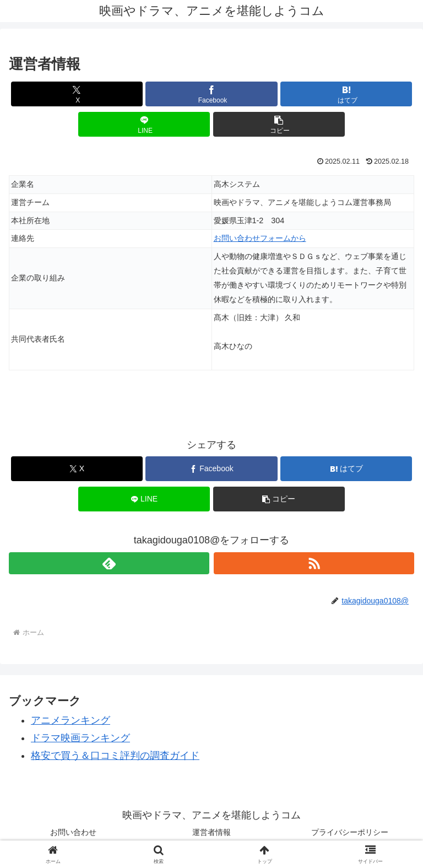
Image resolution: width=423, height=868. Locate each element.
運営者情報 (211, 832)
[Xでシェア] (77, 94)
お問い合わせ (73, 832)
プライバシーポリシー (350, 832)
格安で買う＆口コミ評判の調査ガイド (115, 756)
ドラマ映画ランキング (80, 738)
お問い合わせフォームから (260, 238)
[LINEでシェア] (144, 124)
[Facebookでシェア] (211, 94)
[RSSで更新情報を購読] (314, 563)
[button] (279, 124)
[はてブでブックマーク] (346, 94)
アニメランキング (70, 720)
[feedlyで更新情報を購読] (109, 563)
